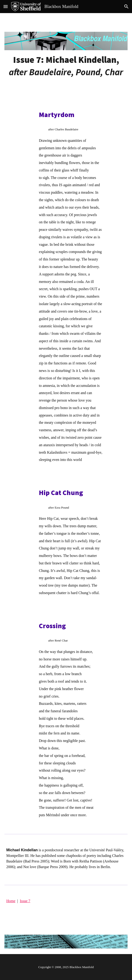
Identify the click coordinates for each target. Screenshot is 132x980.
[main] (66, 66)
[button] (6, 6)
